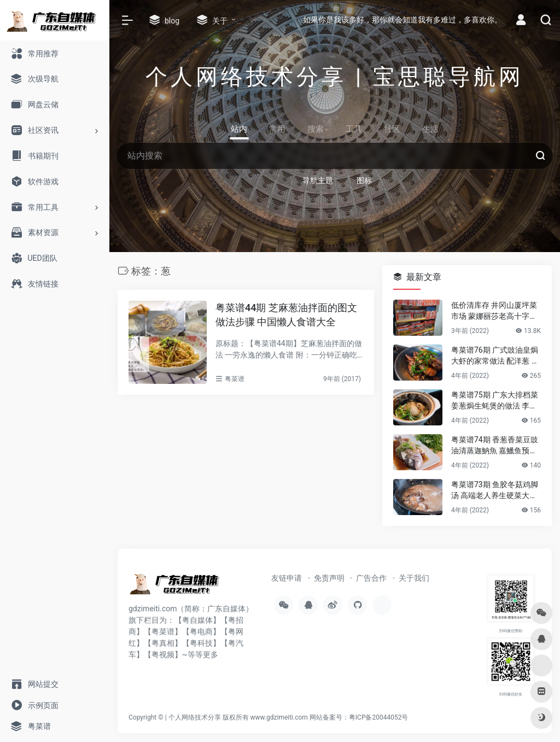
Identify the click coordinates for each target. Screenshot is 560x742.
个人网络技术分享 (195, 717)
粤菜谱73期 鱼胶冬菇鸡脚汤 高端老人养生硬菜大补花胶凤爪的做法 (495, 490)
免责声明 (329, 578)
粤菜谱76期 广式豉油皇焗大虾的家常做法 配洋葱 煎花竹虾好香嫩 (495, 356)
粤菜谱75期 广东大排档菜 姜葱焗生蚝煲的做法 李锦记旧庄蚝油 (495, 401)
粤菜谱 (235, 379)
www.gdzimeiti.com (279, 717)
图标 (364, 180)
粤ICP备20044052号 (379, 717)
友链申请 (287, 578)
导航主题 (318, 180)
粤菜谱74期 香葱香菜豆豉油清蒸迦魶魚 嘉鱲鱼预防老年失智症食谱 (495, 446)
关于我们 (414, 578)
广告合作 (371, 578)
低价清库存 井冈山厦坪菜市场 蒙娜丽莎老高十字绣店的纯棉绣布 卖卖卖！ (494, 311)
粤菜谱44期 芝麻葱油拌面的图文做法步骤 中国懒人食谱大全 (286, 315)
